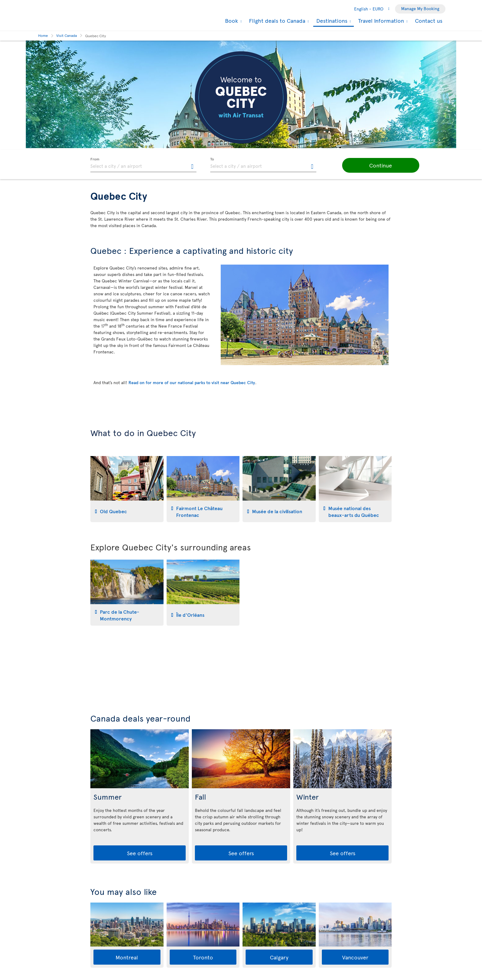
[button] (373, 165)
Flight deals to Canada (276, 21)
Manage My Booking (420, 8)
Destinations (331, 21)
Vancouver (355, 957)
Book (231, 21)
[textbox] (143, 165)
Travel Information (380, 21)
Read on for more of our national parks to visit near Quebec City (192, 382)
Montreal (127, 957)
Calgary (279, 957)
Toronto (203, 957)
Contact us (429, 20)
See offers (140, 853)
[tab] (127, 489)
